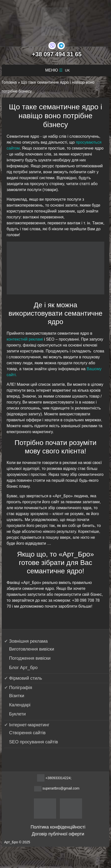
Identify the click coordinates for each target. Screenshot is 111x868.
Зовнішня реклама (28, 641)
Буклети (17, 714)
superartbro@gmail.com (61, 788)
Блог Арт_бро (23, 668)
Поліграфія (21, 688)
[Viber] (52, 46)
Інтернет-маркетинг (29, 725)
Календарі (20, 705)
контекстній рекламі (25, 339)
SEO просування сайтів (34, 742)
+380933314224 (58, 778)
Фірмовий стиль (26, 678)
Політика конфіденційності (58, 827)
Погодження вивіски (30, 658)
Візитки (17, 696)
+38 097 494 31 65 (57, 54)
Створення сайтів (27, 733)
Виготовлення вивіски (32, 649)
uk (67, 70)
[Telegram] (61, 46)
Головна (9, 82)
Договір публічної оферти (58, 834)
